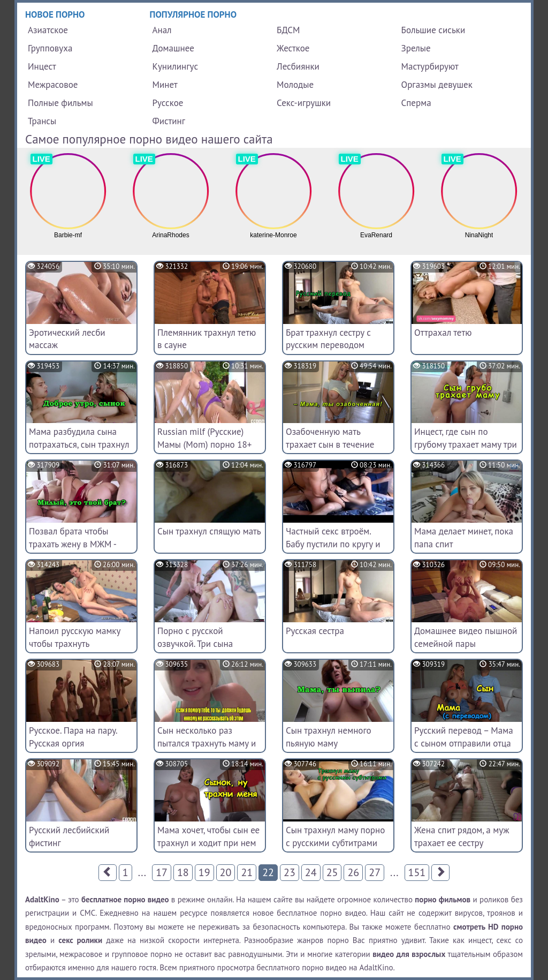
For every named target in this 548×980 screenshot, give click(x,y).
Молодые (295, 85)
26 (353, 872)
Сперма (416, 103)
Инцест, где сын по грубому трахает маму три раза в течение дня (466, 444)
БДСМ (288, 30)
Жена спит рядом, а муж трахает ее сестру (462, 836)
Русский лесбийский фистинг (69, 836)
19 (204, 872)
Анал (162, 30)
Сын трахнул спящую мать (209, 531)
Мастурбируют (430, 66)
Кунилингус (176, 66)
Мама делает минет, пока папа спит (464, 538)
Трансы (42, 121)
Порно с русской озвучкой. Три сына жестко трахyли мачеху (203, 644)
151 (417, 872)
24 (311, 872)
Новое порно (55, 14)
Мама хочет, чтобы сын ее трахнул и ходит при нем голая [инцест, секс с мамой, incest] (208, 849)
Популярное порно (193, 14)
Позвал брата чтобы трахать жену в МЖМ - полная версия (73, 544)
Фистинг (169, 121)
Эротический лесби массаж (67, 339)
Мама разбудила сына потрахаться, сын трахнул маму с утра (79, 444)
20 (226, 872)
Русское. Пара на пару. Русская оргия (73, 737)
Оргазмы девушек (437, 85)
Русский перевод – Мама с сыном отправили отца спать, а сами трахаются (464, 743)
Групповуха (50, 48)
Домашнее (173, 48)
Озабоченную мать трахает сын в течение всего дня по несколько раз (332, 451)
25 (332, 872)
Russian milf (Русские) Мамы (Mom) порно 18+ (204, 438)
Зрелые (416, 48)
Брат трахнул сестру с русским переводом (328, 339)
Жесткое (293, 48)
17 (162, 872)
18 (183, 872)
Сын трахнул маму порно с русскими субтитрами (335, 836)
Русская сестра (315, 631)
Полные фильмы (60, 103)
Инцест (42, 66)
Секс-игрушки (304, 103)
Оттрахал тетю (443, 333)
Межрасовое (53, 85)
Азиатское (48, 30)
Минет (165, 85)
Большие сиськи (433, 30)
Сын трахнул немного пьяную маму (329, 737)
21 (247, 872)
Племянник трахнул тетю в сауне (207, 339)
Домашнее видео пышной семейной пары (466, 637)
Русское (168, 103)
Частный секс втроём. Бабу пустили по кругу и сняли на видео (333, 544)
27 (375, 872)
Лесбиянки (298, 66)
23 (290, 872)
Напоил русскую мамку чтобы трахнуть (75, 637)
